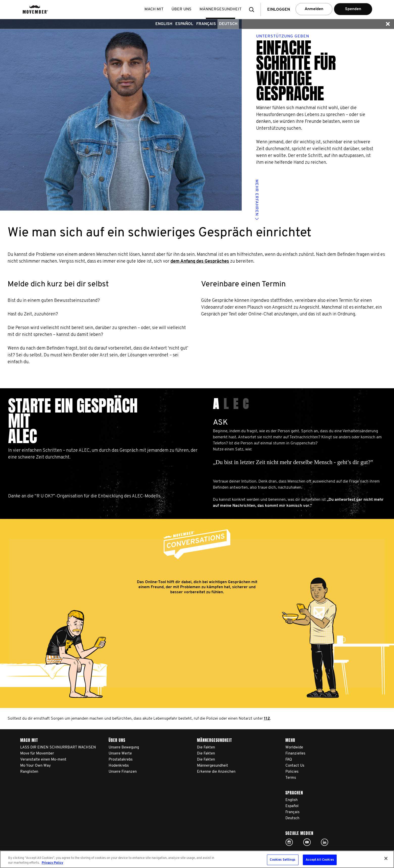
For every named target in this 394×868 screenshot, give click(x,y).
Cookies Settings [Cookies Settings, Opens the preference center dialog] (282, 860)
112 (267, 719)
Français (206, 24)
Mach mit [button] (154, 9)
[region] (197, 859)
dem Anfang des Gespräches (200, 261)
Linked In (325, 842)
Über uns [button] (181, 9)
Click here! (289, 842)
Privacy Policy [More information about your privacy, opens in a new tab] (52, 863)
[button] (253, 9)
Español (184, 24)
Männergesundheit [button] (220, 9)
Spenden (353, 9)
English (164, 24)
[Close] (386, 858)
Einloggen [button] (279, 10)
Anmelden (314, 9)
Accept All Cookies (320, 860)
